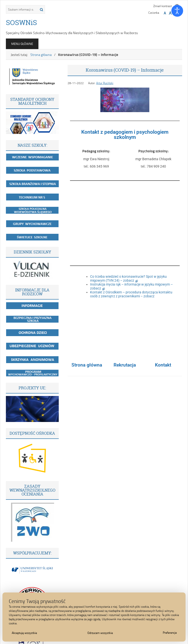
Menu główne (22, 44)
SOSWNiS (21, 23)
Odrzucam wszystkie (100, 633)
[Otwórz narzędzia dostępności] (177, 11)
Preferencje (170, 633)
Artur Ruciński (105, 83)
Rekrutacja (125, 365)
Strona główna (41, 55)
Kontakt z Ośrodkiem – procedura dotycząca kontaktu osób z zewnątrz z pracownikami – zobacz (131, 294)
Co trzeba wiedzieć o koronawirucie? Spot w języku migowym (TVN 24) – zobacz (128, 278)
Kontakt (163, 365)
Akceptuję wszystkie (24, 633)
